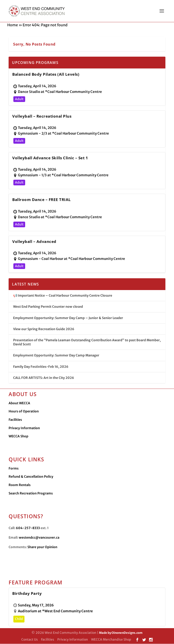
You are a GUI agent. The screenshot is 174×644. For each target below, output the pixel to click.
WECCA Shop (18, 436)
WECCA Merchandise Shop (111, 640)
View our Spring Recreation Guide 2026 (44, 329)
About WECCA (19, 403)
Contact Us (30, 640)
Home (13, 25)
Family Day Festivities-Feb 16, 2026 (41, 367)
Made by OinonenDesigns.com (121, 633)
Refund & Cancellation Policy (31, 477)
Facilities (15, 420)
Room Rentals (20, 485)
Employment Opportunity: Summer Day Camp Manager (56, 356)
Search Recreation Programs (31, 494)
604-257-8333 (28, 528)
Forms (14, 469)
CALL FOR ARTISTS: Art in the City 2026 (44, 378)
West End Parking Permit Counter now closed (48, 307)
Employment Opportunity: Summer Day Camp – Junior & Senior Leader (68, 318)
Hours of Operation (24, 412)
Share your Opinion (42, 547)
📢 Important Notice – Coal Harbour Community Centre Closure (63, 296)
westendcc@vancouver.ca (39, 538)
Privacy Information (24, 428)
